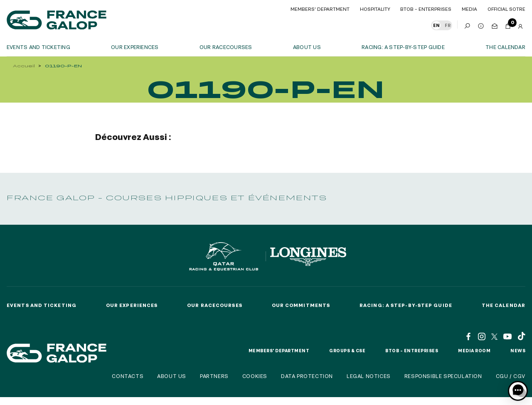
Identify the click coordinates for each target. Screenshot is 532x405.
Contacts (128, 376)
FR (448, 25)
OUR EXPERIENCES (135, 47)
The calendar (505, 47)
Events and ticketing (38, 47)
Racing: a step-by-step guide (403, 47)
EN (436, 25)
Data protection (307, 376)
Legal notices (369, 376)
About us (307, 47)
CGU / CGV (511, 376)
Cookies (255, 376)
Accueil (24, 66)
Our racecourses (226, 47)
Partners (214, 376)
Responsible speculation (443, 376)
